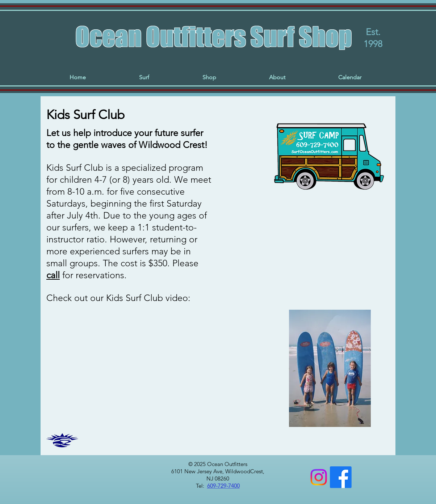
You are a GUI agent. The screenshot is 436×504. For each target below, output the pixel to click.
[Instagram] (319, 477)
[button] (144, 77)
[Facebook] (341, 477)
